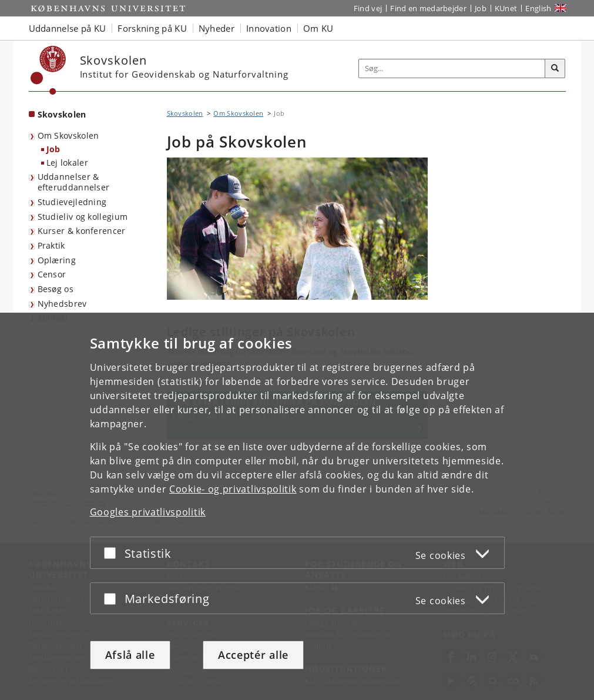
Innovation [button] (269, 28)
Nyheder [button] (217, 28)
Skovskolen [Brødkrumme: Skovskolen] (185, 113)
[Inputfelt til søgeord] (452, 68)
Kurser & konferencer (82, 231)
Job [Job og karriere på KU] (481, 8)
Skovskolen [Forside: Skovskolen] (62, 114)
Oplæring (57, 260)
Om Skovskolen (68, 135)
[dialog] (297, 506)
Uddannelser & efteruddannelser (74, 182)
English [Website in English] (538, 8)
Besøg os (56, 289)
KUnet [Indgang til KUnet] (506, 8)
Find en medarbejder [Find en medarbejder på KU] (428, 8)
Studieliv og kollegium (83, 217)
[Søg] (555, 69)
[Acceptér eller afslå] (113, 553)
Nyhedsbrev (62, 304)
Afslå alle (130, 655)
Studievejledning (72, 202)
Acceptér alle (253, 655)
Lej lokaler (67, 163)
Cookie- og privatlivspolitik (233, 489)
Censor (52, 274)
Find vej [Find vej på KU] (368, 8)
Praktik (51, 245)
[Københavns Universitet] (48, 70)
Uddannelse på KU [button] (68, 28)
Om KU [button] (318, 28)
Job (53, 149)
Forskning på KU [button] (152, 28)
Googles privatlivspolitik (148, 512)
